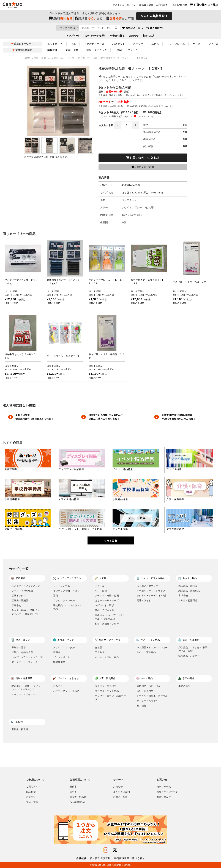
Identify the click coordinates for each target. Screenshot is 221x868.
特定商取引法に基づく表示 (129, 858)
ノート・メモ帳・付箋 (107, 595)
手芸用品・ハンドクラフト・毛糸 (69, 607)
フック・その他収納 (22, 591)
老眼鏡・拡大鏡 (20, 729)
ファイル (100, 586)
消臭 (73, 44)
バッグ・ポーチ (62, 657)
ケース (197, 44)
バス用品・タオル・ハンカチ (152, 647)
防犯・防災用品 (145, 691)
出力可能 (120, 20)
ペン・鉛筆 (101, 591)
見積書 (73, 787)
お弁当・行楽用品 (188, 600)
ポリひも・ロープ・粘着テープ (110, 698)
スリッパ (138, 44)
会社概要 (81, 858)
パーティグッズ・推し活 (66, 691)
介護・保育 (72, 50)
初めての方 (149, 37)
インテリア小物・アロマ (66, 591)
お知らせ (134, 37)
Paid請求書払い (78, 802)
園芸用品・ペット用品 (107, 691)
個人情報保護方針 (100, 858)
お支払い (31, 797)
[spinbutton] (127, 125)
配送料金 (31, 792)
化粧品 (99, 647)
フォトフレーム (176, 44)
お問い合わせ (180, 6)
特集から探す (118, 37)
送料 (61, 20)
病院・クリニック (97, 50)
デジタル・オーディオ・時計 (152, 595)
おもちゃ (58, 686)
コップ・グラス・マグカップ (27, 657)
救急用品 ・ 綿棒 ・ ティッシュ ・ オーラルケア (26, 688)
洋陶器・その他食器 (22, 652)
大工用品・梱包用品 (106, 686)
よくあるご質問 (122, 792)
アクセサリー (102, 652)
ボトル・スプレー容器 (107, 657)
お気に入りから (154, 28)
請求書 (73, 792)
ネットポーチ (55, 44)
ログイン (132, 6)
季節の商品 (184, 686)
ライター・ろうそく (147, 701)
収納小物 (16, 605)
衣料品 (57, 652)
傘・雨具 (141, 706)
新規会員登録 (146, 6)
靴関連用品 (59, 662)
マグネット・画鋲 (104, 605)
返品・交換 (32, 802)
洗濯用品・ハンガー (189, 656)
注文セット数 (119, 125)
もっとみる (110, 540)
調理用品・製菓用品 (189, 591)
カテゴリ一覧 (164, 787)
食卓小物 (183, 595)
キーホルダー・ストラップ (151, 591)
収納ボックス (19, 595)
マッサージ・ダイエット (25, 694)
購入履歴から (176, 28)
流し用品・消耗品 (188, 586)
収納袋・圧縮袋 (20, 600)
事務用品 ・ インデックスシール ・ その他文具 (110, 617)
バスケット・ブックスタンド (27, 586)
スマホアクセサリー (147, 586)
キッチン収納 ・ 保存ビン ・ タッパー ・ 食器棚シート (27, 612)
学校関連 (53, 50)
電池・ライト (144, 600)
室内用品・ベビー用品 (149, 686)
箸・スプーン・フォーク (25, 662)
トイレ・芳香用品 (146, 652)
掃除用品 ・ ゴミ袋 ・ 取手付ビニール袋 (76, 58)
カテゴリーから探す (96, 37)
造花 (56, 595)
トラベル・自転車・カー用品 (152, 696)
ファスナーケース (94, 44)
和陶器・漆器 (19, 647)
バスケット (119, 44)
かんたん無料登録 (153, 17)
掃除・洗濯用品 (43, 58)
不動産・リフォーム (126, 50)
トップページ (73, 37)
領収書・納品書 (78, 797)
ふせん (155, 44)
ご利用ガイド (163, 6)
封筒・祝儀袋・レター (107, 624)
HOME (27, 58)
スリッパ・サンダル (64, 647)
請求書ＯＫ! (89, 20)
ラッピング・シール (64, 600)
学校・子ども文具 (104, 610)
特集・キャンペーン (167, 792)
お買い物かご (164, 797)
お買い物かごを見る (204, 5)
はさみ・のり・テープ (107, 600)
